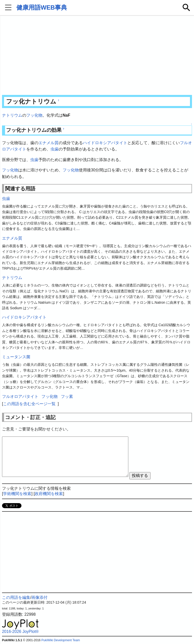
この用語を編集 (16, 597)
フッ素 (67, 396)
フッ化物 (34, 115)
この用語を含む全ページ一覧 (29, 404)
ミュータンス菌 (16, 357)
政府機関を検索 (49, 494)
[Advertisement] (97, 56)
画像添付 (39, 597)
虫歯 (55, 149)
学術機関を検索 (17, 494)
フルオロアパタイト (20, 396)
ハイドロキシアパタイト (105, 143)
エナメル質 (48, 143)
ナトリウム (12, 115)
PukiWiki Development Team (61, 640)
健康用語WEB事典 (42, 7)
